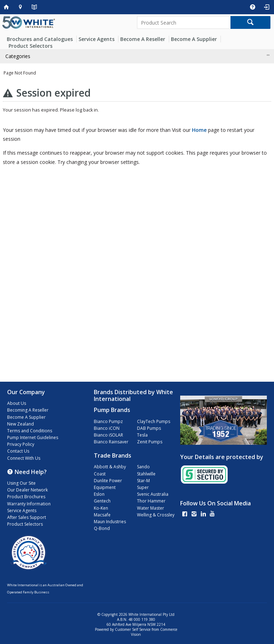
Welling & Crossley (156, 515)
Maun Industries (110, 522)
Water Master (151, 508)
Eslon (99, 494)
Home (199, 130)
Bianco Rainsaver (111, 442)
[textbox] (184, 22)
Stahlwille (146, 474)
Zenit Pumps (150, 442)
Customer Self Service (133, 629)
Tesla (142, 435)
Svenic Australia (153, 494)
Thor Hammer (151, 501)
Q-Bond (102, 528)
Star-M (143, 481)
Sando (143, 467)
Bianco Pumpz (108, 421)
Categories (18, 56)
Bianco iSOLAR (108, 435)
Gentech (102, 501)
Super (143, 487)
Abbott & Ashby (110, 467)
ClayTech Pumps (154, 421)
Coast (100, 474)
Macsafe (102, 515)
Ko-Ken (101, 508)
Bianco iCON (107, 428)
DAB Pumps (149, 428)
